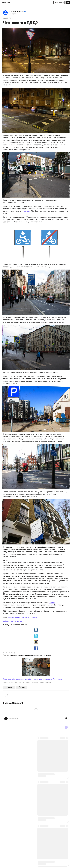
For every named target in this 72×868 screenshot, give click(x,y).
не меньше (26, 211)
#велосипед (57, 679)
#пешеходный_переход (12, 679)
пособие (52, 603)
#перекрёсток (28, 679)
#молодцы (38, 679)
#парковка (48, 679)
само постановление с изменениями (22, 617)
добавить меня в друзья (13, 621)
